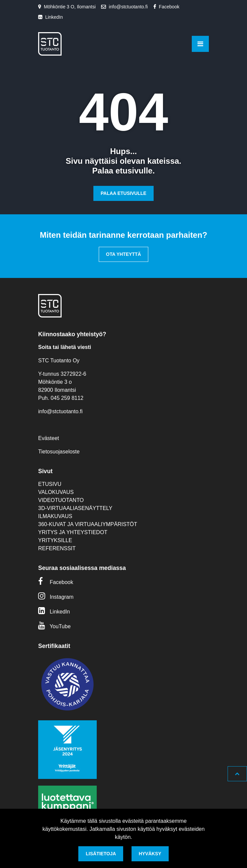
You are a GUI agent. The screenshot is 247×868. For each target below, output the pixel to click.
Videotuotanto (61, 500)
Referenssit (57, 548)
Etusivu (50, 484)
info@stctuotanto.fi (128, 7)
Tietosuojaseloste (59, 452)
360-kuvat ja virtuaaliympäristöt (88, 524)
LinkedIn (54, 17)
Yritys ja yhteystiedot (73, 532)
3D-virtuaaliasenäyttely (75, 508)
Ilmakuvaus (55, 516)
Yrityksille (55, 540)
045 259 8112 (67, 398)
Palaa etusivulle (124, 193)
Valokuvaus (56, 492)
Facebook (169, 7)
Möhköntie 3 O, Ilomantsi (70, 7)
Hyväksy (150, 854)
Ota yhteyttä (124, 254)
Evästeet (49, 438)
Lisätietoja (101, 854)
